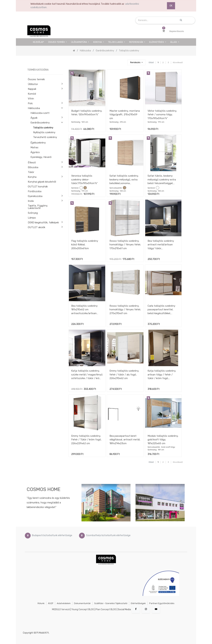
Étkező (32, 163)
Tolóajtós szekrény (43, 128)
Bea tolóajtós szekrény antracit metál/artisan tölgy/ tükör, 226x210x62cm (161, 245)
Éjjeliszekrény (38, 143)
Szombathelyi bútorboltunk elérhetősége (108, 535)
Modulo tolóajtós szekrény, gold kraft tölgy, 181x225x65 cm (163, 440)
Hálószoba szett (40, 113)
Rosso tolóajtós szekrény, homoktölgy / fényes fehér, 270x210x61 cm (125, 310)
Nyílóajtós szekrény (44, 132)
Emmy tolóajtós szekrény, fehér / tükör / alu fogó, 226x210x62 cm (124, 375)
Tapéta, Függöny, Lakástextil (38, 207)
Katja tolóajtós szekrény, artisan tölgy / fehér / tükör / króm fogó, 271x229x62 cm (162, 375)
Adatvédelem (64, 603)
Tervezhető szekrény (45, 137)
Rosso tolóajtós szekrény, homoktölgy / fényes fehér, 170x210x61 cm (125, 245)
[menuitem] (39, 42)
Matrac (34, 147)
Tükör (31, 172)
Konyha (32, 177)
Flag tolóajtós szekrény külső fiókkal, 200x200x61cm (85, 245)
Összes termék (36, 79)
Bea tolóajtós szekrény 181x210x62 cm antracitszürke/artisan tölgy (84, 310)
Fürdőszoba (35, 191)
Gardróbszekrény (40, 123)
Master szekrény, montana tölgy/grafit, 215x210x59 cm (125, 115)
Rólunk (41, 603)
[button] (136, 63)
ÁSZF (51, 603)
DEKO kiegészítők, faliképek (43, 223)
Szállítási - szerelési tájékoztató (111, 603)
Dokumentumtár (82, 603)
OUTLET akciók (37, 227)
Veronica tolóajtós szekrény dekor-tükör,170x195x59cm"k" (84, 180)
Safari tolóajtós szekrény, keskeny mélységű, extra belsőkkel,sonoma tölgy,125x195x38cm (124, 180)
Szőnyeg (33, 213)
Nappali (32, 89)
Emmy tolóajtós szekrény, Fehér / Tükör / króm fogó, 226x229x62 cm (86, 440)
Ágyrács (35, 152)
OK (171, 6)
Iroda (31, 201)
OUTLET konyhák (38, 187)
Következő (178, 62)
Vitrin (31, 99)
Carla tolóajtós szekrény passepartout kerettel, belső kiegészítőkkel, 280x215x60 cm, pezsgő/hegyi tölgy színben (161, 310)
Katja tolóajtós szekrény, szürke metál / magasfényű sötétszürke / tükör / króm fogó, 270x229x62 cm (87, 375)
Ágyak (34, 118)
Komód (32, 94)
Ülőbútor (33, 84)
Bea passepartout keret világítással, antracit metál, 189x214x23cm (125, 440)
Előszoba (33, 167)
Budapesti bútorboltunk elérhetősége (52, 535)
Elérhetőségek (138, 603)
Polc (30, 103)
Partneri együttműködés (162, 603)
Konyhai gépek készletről (42, 182)
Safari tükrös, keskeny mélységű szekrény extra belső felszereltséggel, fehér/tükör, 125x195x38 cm (162, 180)
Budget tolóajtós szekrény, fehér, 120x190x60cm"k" (87, 113)
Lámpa (32, 218)
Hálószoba (34, 108)
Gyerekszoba (35, 196)
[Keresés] (123, 61)
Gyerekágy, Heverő (41, 157)
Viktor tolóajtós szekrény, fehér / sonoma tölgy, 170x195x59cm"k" (162, 115)
